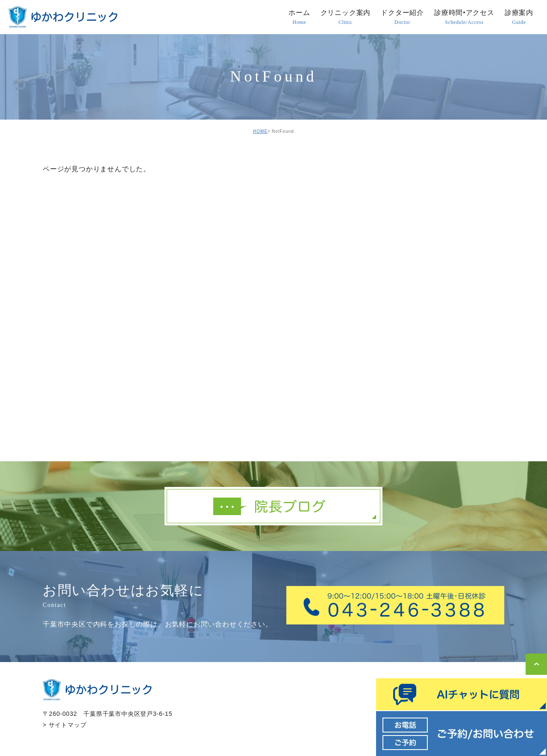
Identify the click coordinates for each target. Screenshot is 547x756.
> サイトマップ (65, 725)
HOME (260, 131)
